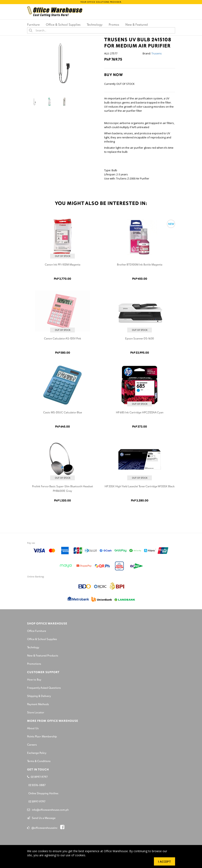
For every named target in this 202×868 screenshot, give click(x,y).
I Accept (164, 861)
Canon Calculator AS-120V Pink (63, 339)
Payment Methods (38, 704)
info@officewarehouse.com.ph (48, 810)
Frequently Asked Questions (44, 688)
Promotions (34, 664)
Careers (32, 745)
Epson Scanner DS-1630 (140, 339)
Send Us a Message (41, 818)
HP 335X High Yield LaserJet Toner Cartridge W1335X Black (140, 487)
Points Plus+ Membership (42, 737)
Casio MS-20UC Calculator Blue (63, 413)
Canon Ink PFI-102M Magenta (63, 265)
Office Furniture (37, 631)
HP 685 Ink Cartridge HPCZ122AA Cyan (140, 413)
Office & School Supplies (42, 639)
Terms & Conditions (39, 761)
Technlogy (33, 648)
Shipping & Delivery (39, 696)
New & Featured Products (43, 656)
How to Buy (34, 680)
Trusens (157, 53)
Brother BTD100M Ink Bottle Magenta (140, 265)
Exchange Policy (37, 753)
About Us (33, 728)
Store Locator (36, 713)
